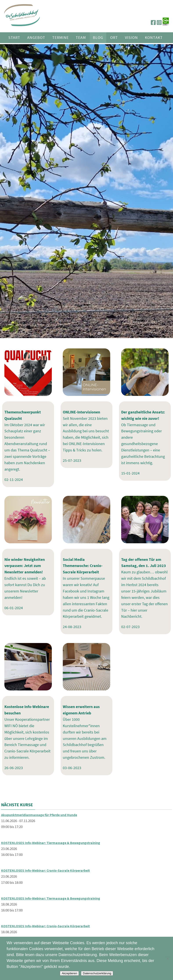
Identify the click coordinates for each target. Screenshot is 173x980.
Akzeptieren (69, 973)
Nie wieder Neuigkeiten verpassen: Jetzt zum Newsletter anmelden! (25, 566)
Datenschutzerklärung (97, 973)
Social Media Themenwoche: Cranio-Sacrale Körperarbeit (83, 566)
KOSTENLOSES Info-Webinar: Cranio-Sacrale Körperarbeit (49, 870)
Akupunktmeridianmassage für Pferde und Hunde (43, 815)
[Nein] (168, 958)
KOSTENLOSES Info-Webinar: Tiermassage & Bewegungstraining (54, 843)
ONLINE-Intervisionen (81, 412)
